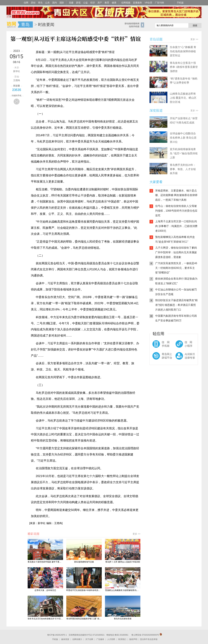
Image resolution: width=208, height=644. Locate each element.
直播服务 (137, 3)
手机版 (180, 3)
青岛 (40, 3)
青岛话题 (156, 39)
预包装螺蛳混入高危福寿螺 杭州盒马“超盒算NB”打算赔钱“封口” (175, 239)
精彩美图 (33, 534)
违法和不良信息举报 (149, 639)
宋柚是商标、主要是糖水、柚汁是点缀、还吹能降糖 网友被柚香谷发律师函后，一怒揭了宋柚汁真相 (176, 195)
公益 (85, 3)
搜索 (195, 25)
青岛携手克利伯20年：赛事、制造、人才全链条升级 (183, 169)
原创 (33, 3)
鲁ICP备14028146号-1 (57, 635)
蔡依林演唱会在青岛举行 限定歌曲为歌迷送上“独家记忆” (176, 281)
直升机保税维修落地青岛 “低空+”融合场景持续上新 (184, 153)
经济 (93, 3)
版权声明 (133, 639)
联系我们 (122, 639)
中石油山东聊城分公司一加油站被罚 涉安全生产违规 (176, 292)
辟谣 (78, 3)
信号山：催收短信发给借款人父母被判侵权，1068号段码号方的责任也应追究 (176, 211)
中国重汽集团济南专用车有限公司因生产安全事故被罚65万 (176, 318)
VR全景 (148, 3)
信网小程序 (179, 346)
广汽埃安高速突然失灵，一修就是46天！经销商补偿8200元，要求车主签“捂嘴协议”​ (176, 268)
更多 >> (136, 534)
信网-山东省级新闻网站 (12, 25)
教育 (107, 3)
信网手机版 (159, 346)
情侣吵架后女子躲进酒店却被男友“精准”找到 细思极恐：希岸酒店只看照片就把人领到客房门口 (176, 305)
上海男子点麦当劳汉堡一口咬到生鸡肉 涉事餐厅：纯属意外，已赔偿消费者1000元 (176, 226)
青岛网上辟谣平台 (159, 359)
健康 (114, 3)
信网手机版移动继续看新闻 (136, 25)
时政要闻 (46, 25)
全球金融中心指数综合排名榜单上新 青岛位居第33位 (183, 138)
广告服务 (100, 639)
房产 (100, 3)
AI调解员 (179, 359)
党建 (71, 3)
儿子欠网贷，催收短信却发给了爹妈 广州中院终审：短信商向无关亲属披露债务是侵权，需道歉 (176, 252)
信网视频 (126, 3)
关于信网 (89, 639)
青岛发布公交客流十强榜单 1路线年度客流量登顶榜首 (184, 67)
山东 (47, 3)
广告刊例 (159, 3)
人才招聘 (111, 639)
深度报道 (156, 110)
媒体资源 (65, 639)
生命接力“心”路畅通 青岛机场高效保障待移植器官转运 (183, 51)
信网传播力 (77, 639)
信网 (26, 3)
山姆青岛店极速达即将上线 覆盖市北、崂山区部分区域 (183, 98)
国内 (55, 3)
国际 (62, 3)
